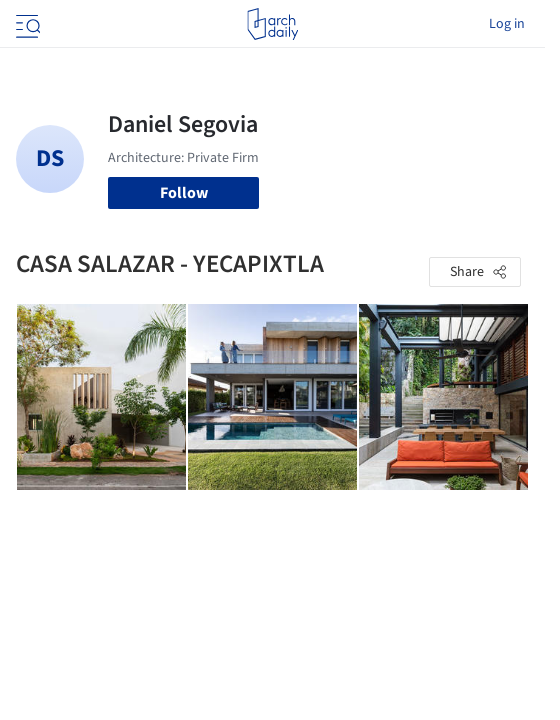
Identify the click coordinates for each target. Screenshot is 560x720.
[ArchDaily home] (272, 24)
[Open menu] (26, 24)
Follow (184, 193)
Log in (507, 24)
